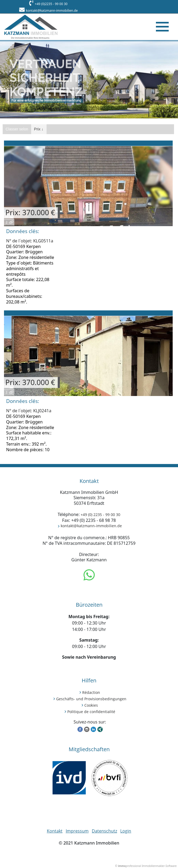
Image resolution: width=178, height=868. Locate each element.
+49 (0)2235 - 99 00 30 (51, 4)
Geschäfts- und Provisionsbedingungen (91, 699)
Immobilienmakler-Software (159, 866)
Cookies (91, 705)
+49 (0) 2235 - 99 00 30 (100, 515)
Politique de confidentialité (91, 712)
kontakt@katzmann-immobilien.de (52, 11)
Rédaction (91, 692)
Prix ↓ (39, 129)
